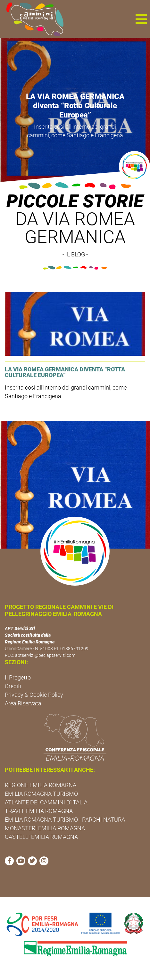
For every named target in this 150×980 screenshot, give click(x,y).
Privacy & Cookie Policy (34, 695)
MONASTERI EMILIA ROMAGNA (45, 828)
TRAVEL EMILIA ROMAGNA (39, 811)
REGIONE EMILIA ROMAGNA (41, 785)
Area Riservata (23, 703)
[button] (141, 19)
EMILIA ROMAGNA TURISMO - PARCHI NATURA (65, 820)
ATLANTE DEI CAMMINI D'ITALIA (46, 802)
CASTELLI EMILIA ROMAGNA (41, 837)
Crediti (13, 686)
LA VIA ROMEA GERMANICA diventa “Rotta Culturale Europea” (75, 106)
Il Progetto (18, 677)
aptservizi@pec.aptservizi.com (45, 655)
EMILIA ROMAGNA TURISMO (41, 794)
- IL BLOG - (75, 254)
